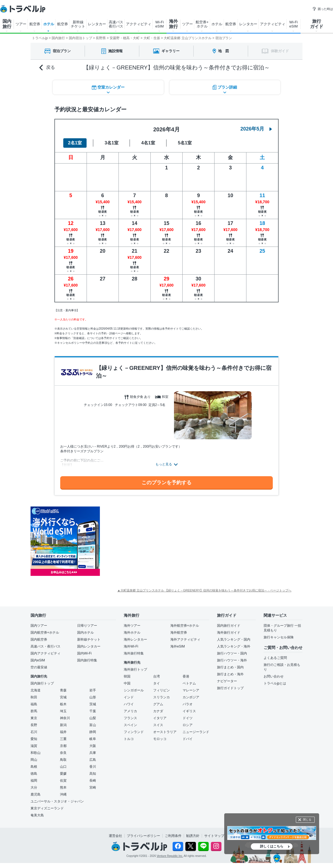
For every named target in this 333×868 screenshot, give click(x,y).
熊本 (63, 787)
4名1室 (148, 143)
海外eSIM (178, 646)
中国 (127, 683)
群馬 (34, 711)
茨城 (93, 704)
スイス (158, 725)
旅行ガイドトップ (230, 688)
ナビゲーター (227, 681)
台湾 (157, 676)
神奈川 (65, 718)
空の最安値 (39, 667)
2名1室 (75, 143)
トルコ (129, 739)
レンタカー (97, 24)
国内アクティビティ (46, 653)
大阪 (93, 746)
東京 (34, 718)
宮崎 (93, 787)
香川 (93, 767)
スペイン (130, 725)
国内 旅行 (7, 24)
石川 (34, 732)
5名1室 (185, 143)
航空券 (35, 24)
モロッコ (160, 739)
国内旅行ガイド (229, 626)
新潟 (63, 725)
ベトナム (189, 683)
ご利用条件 (173, 836)
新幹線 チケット (78, 24)
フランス (130, 718)
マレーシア (191, 690)
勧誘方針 (193, 836)
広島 (93, 760)
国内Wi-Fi (84, 653)
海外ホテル (132, 633)
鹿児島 (36, 794)
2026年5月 (256, 129)
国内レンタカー (89, 646)
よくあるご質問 (275, 658)
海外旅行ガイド (229, 633)
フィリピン (162, 690)
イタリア (160, 718)
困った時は (323, 9)
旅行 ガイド (317, 24)
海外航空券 (179, 633)
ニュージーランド (196, 732)
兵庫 (93, 753)
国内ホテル (85, 633)
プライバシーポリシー (143, 836)
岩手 (93, 690)
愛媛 (63, 774)
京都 (63, 746)
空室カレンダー (108, 87)
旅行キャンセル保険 (279, 637)
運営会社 (115, 836)
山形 (93, 697)
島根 (34, 767)
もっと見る (164, 464)
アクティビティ (139, 24)
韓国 (127, 676)
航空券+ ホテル (202, 24)
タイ (157, 683)
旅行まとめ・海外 (230, 674)
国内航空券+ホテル (45, 633)
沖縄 (63, 794)
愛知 (34, 739)
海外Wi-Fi (131, 646)
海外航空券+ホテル (185, 626)
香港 (186, 676)
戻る (47, 68)
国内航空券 (39, 639)
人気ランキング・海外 (234, 646)
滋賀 (34, 746)
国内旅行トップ (42, 683)
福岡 (34, 781)
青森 (63, 690)
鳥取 (63, 760)
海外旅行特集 (134, 653)
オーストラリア (165, 732)
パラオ (188, 704)
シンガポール (134, 690)
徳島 (34, 774)
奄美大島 (37, 815)
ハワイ (129, 704)
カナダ (158, 711)
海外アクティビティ (185, 639)
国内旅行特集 (87, 660)
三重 (63, 739)
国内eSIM (38, 660)
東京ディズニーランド (47, 808)
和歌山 (36, 753)
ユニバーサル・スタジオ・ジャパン (57, 801)
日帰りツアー (87, 626)
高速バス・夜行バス (46, 646)
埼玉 (63, 711)
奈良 (63, 753)
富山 (93, 725)
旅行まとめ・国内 (230, 667)
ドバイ (188, 739)
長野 (34, 725)
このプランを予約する (167, 483)
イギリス (189, 711)
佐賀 (63, 781)
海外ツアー (132, 626)
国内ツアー (39, 626)
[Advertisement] (155, 541)
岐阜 (93, 739)
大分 (34, 787)
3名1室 (112, 143)
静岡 (93, 732)
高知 (93, 774)
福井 (63, 732)
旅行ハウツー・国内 (232, 653)
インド (129, 697)
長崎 (93, 781)
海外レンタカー (135, 639)
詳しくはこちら (272, 846)
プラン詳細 (225, 87)
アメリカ (130, 711)
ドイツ (188, 718)
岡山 (34, 760)
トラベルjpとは (275, 683)
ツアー (21, 24)
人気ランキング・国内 (234, 639)
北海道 (36, 690)
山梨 (93, 718)
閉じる (307, 820)
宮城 (63, 697)
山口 (63, 767)
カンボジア (191, 697)
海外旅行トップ (135, 669)
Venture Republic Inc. (170, 856)
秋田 (34, 697)
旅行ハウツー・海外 (232, 660)
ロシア (188, 725)
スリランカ (162, 697)
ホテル (49, 24)
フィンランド (134, 732)
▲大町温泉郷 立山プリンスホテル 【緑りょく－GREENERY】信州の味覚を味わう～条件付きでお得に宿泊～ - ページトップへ (204, 590)
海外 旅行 (173, 24)
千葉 (93, 711)
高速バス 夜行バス (116, 24)
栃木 (63, 704)
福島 (34, 704)
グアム (158, 704)
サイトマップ (214, 836)
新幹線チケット (89, 639)
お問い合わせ (274, 676)
